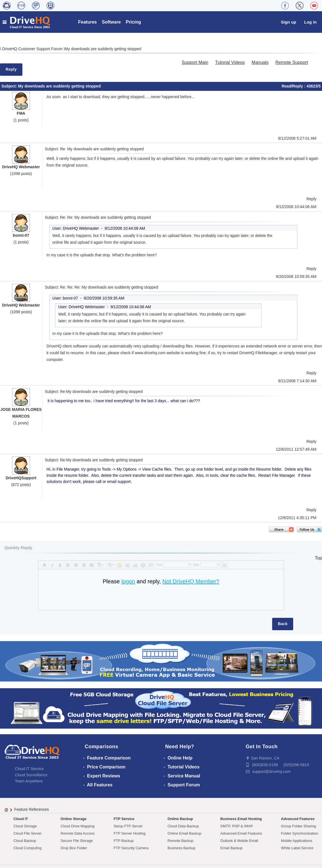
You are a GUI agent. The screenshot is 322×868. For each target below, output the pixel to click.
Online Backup (180, 819)
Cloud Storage (25, 826)
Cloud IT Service (29, 769)
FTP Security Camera (131, 848)
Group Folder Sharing (299, 826)
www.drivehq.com (150, 353)
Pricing (133, 22)
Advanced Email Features (241, 833)
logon (128, 581)
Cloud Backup (25, 841)
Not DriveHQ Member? (191, 581)
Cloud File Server (27, 833)
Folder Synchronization (300, 833)
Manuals (260, 62)
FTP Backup (124, 841)
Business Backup (181, 848)
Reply (11, 69)
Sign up (289, 22)
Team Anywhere (29, 781)
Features (88, 22)
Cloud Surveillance (31, 775)
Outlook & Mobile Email (239, 841)
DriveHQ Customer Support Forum (33, 49)
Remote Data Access (77, 833)
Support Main (195, 62)
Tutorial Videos (230, 62)
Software (111, 22)
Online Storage (73, 819)
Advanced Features (298, 819)
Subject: (10, 86)
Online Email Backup (184, 833)
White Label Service (297, 848)
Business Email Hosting (241, 819)
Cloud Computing (27, 848)
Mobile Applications (297, 841)
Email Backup (231, 848)
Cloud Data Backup (183, 826)
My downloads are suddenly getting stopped (103, 49)
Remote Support (292, 62)
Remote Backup (180, 841)
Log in (310, 22)
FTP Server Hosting (130, 833)
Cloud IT (21, 819)
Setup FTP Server (128, 826)
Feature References (32, 809)
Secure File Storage (77, 841)
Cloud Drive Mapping (77, 826)
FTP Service (124, 819)
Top (318, 558)
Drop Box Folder (74, 848)
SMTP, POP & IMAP (237, 826)
